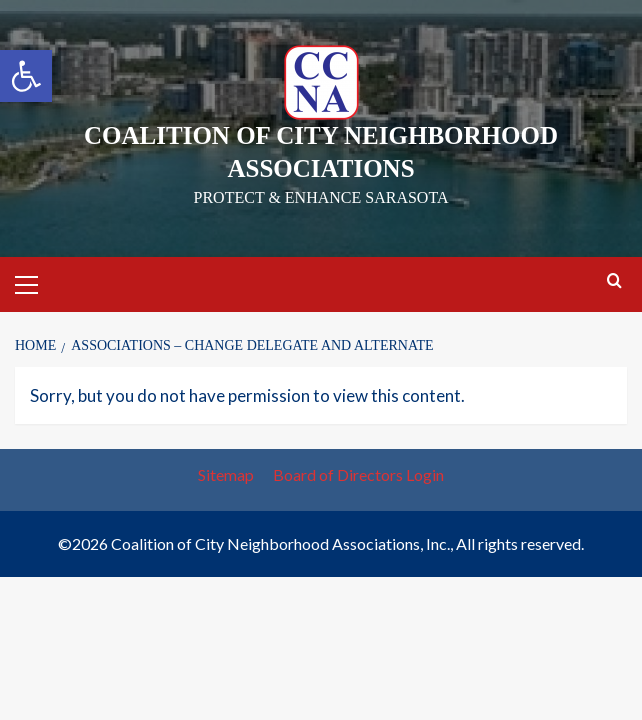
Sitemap (226, 474)
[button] (26, 76)
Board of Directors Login (358, 474)
